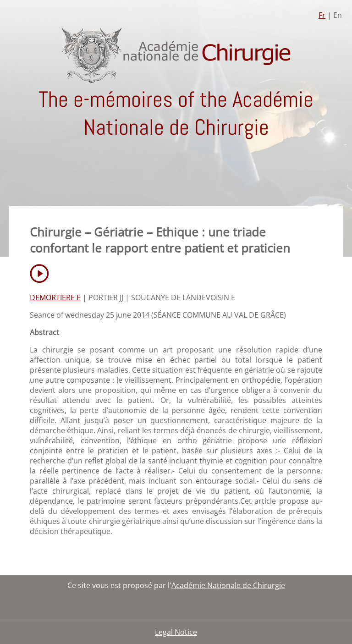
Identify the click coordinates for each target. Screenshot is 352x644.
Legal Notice (176, 632)
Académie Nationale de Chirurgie (228, 585)
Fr (322, 15)
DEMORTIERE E (55, 297)
